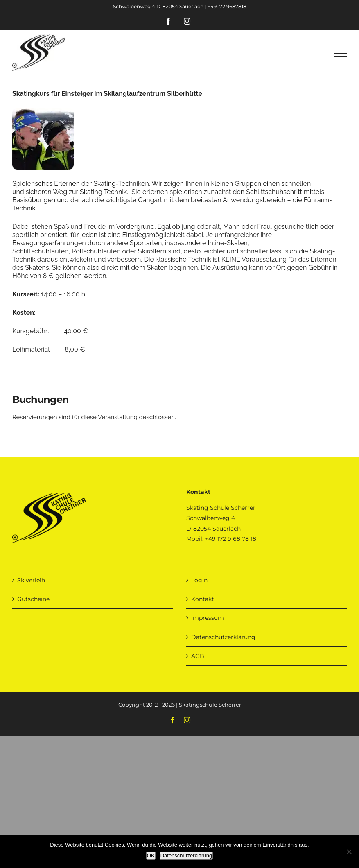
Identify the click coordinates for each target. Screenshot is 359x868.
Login (199, 580)
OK (151, 856)
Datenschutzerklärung (223, 637)
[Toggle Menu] (341, 53)
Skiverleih (31, 580)
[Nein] (349, 852)
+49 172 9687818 (227, 6)
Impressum (208, 618)
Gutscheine (33, 599)
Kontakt (203, 599)
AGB (198, 656)
